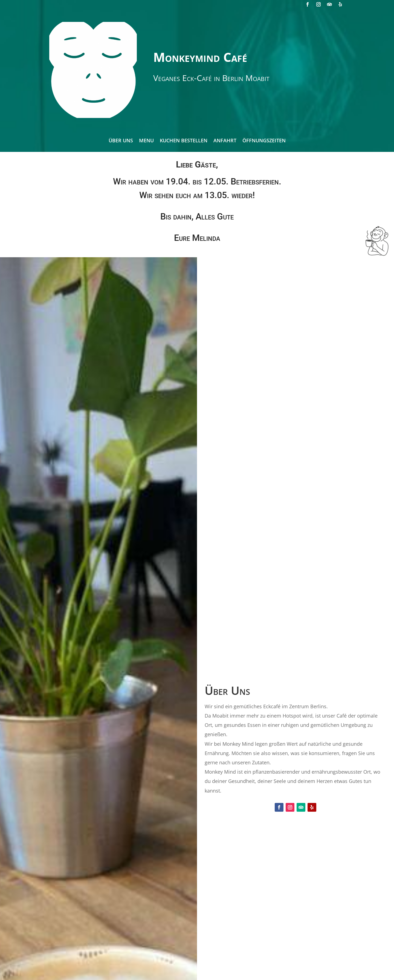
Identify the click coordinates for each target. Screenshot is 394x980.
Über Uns (121, 141)
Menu (146, 141)
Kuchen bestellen (184, 141)
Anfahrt (225, 141)
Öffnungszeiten (264, 141)
